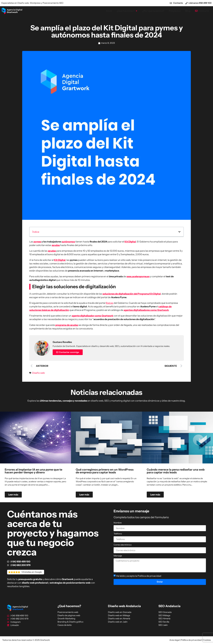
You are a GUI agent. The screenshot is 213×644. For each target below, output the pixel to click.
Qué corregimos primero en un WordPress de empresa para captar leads (105, 471)
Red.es (110, 303)
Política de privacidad (149, 576)
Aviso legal (174, 640)
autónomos (68, 242)
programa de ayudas (67, 325)
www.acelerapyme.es (138, 276)
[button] (179, 232)
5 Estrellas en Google (32, 572)
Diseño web (38, 373)
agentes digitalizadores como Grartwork (146, 310)
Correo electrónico (123, 545)
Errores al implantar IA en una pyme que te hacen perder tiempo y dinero (34, 471)
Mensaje (118, 556)
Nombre (118, 523)
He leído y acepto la (139, 576)
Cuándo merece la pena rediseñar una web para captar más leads (176, 471)
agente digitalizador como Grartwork (92, 316)
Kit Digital (130, 242)
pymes (37, 242)
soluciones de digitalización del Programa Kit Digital (132, 294)
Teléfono (118, 534)
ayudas (56, 245)
